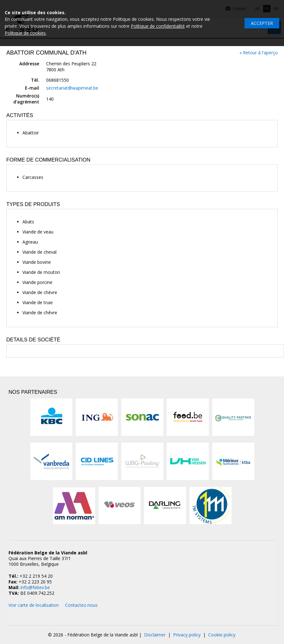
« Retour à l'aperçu (259, 53)
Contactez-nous (81, 605)
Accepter (262, 23)
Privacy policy (187, 635)
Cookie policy (222, 635)
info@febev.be (35, 587)
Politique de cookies (25, 33)
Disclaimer (155, 635)
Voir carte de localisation (34, 605)
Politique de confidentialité (158, 26)
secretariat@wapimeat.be (72, 88)
